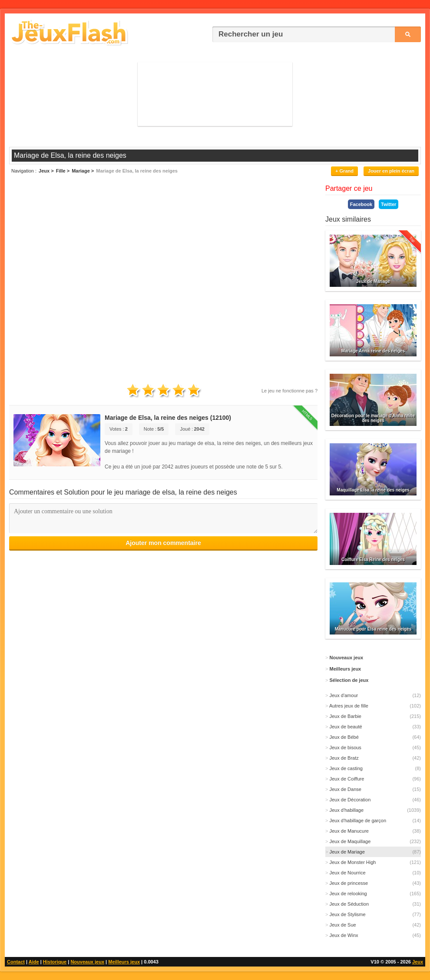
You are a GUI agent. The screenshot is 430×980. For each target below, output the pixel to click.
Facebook (361, 204)
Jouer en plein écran (391, 171)
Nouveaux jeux (87, 962)
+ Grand (344, 171)
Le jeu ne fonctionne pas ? (289, 391)
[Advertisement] (215, 94)
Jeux (418, 962)
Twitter (389, 204)
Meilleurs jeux (124, 962)
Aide (34, 962)
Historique (55, 962)
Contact (16, 962)
